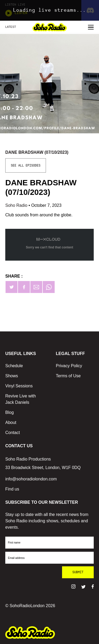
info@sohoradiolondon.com (31, 479)
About (11, 422)
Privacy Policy (69, 366)
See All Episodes (26, 165)
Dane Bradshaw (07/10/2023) (37, 152)
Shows (12, 376)
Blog (10, 412)
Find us (12, 489)
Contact (13, 433)
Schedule (14, 366)
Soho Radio (17, 205)
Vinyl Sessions (19, 386)
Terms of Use (68, 376)
